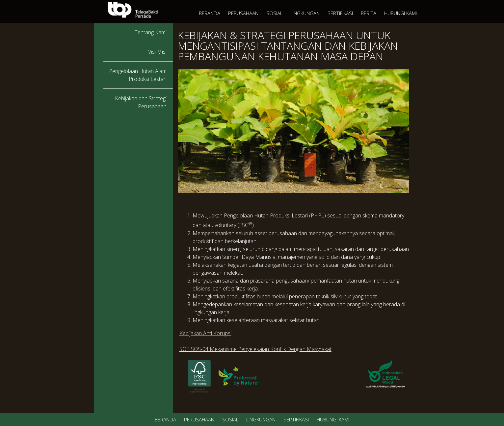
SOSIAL (274, 13)
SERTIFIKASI (340, 13)
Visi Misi (157, 52)
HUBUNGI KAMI (400, 13)
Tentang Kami (151, 32)
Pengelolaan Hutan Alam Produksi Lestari (138, 75)
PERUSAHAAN (243, 13)
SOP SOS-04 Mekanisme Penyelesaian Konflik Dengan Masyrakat (255, 349)
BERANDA (210, 13)
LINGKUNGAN (305, 13)
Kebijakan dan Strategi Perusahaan (141, 102)
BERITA (369, 13)
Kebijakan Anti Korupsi (205, 333)
